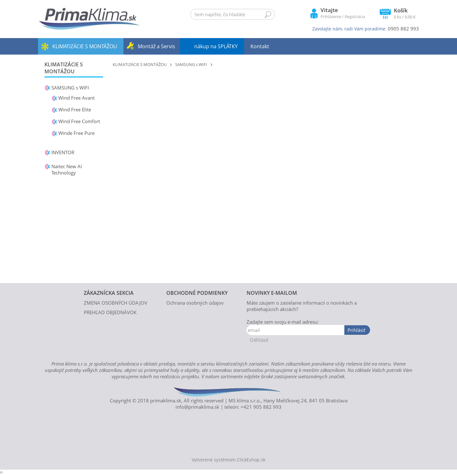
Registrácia (355, 17)
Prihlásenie (331, 17)
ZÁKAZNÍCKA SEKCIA (109, 293)
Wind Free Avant (76, 98)
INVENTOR (63, 152)
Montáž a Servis (156, 46)
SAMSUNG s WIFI (70, 88)
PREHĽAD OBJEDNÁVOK (110, 312)
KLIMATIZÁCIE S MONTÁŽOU (85, 46)
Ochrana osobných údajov (195, 303)
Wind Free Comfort (79, 121)
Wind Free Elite (75, 109)
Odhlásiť (259, 340)
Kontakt (260, 46)
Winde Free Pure (76, 133)
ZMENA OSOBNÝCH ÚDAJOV (116, 303)
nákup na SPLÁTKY (216, 46)
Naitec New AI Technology (67, 169)
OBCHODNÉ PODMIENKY (197, 293)
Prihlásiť (356, 330)
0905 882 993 (403, 29)
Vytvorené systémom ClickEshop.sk (228, 460)
